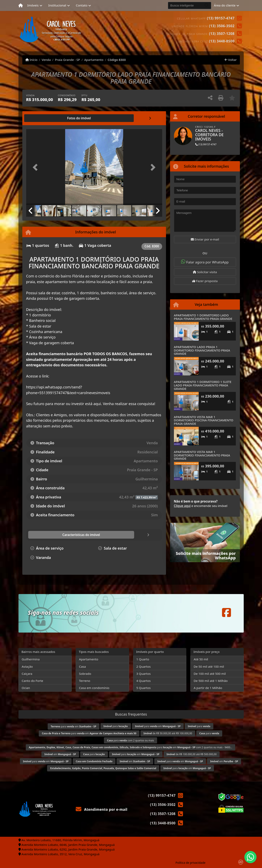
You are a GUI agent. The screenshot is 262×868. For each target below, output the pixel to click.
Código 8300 (117, 60)
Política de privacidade (190, 863)
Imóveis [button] (33, 5)
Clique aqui (182, 506)
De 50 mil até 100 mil (209, 666)
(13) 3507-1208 (222, 34)
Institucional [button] (57, 5)
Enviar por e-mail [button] (205, 239)
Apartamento (94, 60)
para (116, 726)
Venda (46, 60)
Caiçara (27, 674)
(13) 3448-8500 (222, 41)
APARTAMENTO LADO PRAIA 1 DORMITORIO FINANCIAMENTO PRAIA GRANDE (202, 350)
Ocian (26, 688)
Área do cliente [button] (225, 5)
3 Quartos (144, 674)
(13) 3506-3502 (222, 26)
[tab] (39, 118)
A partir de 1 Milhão (208, 688)
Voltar (231, 60)
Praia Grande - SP (67, 60)
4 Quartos (144, 681)
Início (31, 60)
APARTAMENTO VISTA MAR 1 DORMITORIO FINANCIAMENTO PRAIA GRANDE (202, 455)
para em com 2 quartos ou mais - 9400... (131, 747)
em (60, 754)
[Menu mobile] (21, 5)
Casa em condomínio (94, 688)
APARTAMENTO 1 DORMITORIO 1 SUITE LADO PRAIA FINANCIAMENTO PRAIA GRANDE (203, 385)
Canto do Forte (32, 681)
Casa (82, 666)
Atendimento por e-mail (102, 809)
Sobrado (85, 674)
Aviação (27, 666)
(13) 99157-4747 (221, 18)
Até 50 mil (201, 659)
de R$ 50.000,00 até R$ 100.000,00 (168, 733)
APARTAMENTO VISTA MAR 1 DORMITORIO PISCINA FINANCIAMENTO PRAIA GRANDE (204, 420)
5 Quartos (144, 688)
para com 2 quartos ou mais (130, 740)
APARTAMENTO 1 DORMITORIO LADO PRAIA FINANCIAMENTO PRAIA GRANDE (203, 317)
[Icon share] (226, 612)
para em (74, 726)
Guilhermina (31, 659)
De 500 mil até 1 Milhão (211, 681)
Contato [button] (82, 5)
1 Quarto (143, 659)
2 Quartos (144, 666)
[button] (36, 167)
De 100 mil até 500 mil (210, 674)
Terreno (85, 681)
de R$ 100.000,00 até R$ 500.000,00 (192, 754)
